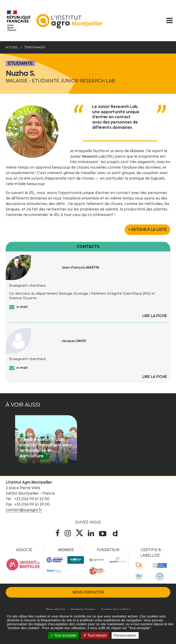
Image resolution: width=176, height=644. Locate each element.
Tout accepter (63, 635)
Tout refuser (95, 635)
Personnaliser (125, 635)
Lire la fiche (155, 316)
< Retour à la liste (147, 230)
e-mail (22, 307)
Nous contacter (88, 592)
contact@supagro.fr (24, 510)
